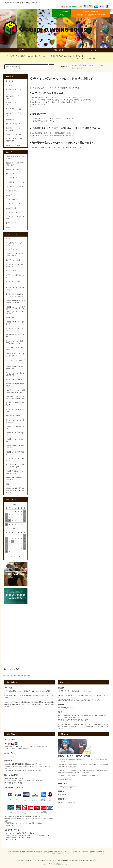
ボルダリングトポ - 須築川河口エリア (15, 289)
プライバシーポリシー (72, 852)
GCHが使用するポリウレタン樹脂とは (15, 348)
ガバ (84, 65)
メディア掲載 (10, 318)
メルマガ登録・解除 (89, 59)
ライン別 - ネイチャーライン (15, 182)
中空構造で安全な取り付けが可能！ (15, 385)
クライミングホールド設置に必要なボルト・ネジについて (15, 342)
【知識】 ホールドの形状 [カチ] (15, 440)
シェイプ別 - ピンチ (12, 199)
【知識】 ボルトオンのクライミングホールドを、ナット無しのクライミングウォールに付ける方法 (15, 310)
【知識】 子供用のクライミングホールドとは (15, 472)
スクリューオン (92, 65)
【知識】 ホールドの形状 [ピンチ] (15, 434)
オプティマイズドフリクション (15, 276)
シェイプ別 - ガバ (11, 191)
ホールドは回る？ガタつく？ (15, 379)
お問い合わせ (56, 50)
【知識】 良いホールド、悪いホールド (15, 323)
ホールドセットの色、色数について (15, 410)
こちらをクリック (10, 825)
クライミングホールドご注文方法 (15, 329)
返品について (41, 852)
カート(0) (92, 50)
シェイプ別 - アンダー (13, 212)
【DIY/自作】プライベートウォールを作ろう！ (15, 355)
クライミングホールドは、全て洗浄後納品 (15, 374)
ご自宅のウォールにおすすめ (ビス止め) (15, 158)
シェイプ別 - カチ (11, 195)
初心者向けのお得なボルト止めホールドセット (66, 56)
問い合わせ (43, 702)
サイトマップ (10, 239)
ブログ (78, 59)
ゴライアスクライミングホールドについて (15, 244)
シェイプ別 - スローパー (14, 204)
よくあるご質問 (11, 271)
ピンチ (74, 68)
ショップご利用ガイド (13, 249)
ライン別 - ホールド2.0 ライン (16, 178)
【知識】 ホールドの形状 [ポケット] (15, 453)
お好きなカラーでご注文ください (15, 336)
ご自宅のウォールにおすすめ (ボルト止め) (15, 164)
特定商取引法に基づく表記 (55, 852)
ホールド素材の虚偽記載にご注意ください (15, 479)
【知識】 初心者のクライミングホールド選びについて (15, 302)
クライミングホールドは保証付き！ (15, 459)
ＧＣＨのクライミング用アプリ (15, 361)
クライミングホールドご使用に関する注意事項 (15, 255)
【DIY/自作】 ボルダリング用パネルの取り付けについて (15, 391)
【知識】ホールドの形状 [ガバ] (15, 428)
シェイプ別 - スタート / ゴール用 (15, 218)
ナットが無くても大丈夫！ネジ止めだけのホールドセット (25, 56)
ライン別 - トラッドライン (14, 187)
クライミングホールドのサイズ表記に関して (15, 265)
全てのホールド (11, 223)
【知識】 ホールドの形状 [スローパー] (15, 447)
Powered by (56, 864)
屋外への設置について (13, 416)
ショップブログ (99, 852)
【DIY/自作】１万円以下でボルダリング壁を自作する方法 (15, 398)
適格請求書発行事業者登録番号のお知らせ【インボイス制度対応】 (15, 490)
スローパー (81, 68)
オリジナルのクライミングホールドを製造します (15, 466)
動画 (7, 484)
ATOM (59, 854)
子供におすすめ (11, 174)
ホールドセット (76, 65)
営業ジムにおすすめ (12, 169)
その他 (8, 227)
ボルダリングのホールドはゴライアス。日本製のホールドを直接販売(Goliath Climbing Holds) (62, 861)
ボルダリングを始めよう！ (14, 260)
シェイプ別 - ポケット (13, 208)
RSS (54, 854)
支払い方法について (15, 852)
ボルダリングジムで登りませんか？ (15, 404)
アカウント (21, 50)
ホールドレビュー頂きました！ (14, 282)
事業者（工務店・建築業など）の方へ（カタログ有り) (15, 295)
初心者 (101, 65)
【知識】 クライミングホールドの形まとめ (15, 368)
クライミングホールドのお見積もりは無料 (15, 421)
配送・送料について (29, 852)
